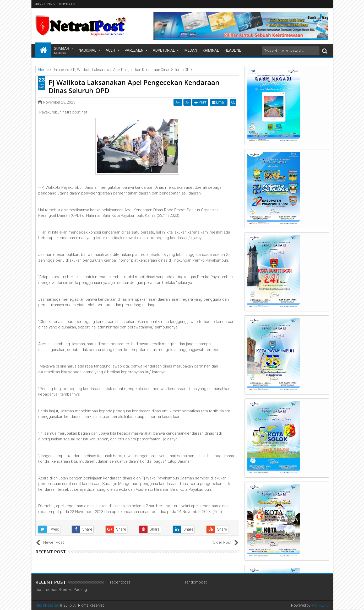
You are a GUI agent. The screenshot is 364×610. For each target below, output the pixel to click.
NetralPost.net (47, 605)
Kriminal (211, 50)
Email (219, 102)
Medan (191, 50)
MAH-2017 (320, 605)
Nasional (87, 50)
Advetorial (164, 50)
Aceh (110, 50)
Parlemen (134, 50)
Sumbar (62, 51)
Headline (233, 50)
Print (201, 102)
